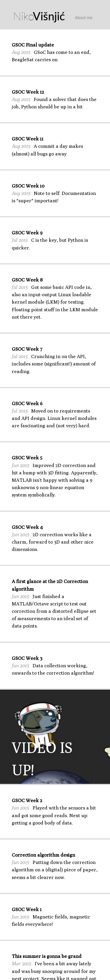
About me (84, 18)
